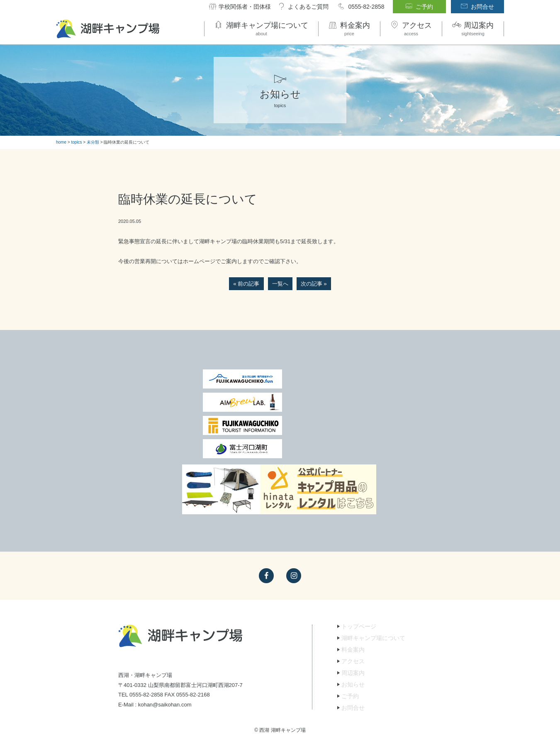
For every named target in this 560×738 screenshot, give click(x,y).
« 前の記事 (247, 284)
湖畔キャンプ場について (373, 568)
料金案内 (353, 580)
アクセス (353, 591)
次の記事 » (314, 284)
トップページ (359, 557)
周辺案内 (353, 603)
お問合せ (353, 638)
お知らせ (353, 615)
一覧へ (280, 284)
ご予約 (350, 626)
